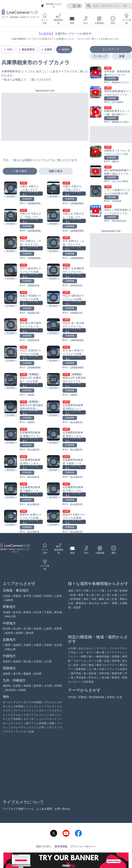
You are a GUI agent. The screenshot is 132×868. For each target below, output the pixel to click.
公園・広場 (103, 661)
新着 (122, 56)
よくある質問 (44, 809)
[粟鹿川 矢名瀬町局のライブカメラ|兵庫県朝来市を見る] (53, 270)
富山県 (17, 629)
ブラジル (49, 702)
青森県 (17, 596)
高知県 (38, 674)
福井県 (38, 629)
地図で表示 (56, 171)
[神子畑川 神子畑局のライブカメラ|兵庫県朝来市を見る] (11, 325)
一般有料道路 (102, 656)
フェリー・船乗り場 (80, 656)
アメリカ (21, 731)
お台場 (72, 648)
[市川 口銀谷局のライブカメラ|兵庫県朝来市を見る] (11, 270)
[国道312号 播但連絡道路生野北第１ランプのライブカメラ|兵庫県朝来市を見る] (11, 407)
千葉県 (48, 612)
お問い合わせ (62, 809)
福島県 (9, 600)
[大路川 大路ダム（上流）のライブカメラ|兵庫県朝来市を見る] (11, 188)
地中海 (116, 661)
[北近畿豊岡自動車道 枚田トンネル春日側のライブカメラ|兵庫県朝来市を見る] (53, 434)
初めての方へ (44, 846)
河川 (86, 20)
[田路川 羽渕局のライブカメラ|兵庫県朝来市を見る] (11, 297)
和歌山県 (10, 649)
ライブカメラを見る (30, 194)
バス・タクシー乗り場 (91, 652)
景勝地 (82, 697)
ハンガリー (40, 710)
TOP (10, 49)
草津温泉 (81, 677)
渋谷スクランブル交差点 (113, 669)
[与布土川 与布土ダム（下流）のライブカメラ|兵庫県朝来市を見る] (11, 215)
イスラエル (14, 715)
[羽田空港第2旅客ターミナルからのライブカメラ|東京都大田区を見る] (111, 95)
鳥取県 (7, 661)
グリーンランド (22, 710)
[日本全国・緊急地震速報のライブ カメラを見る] (111, 75)
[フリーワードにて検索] (89, 6)
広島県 (38, 661)
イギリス (52, 727)
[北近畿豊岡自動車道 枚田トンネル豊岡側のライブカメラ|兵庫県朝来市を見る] (11, 462)
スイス (32, 727)
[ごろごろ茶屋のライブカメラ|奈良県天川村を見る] (111, 194)
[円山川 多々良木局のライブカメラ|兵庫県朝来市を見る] (53, 325)
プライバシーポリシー (83, 846)
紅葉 (114, 599)
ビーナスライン (116, 652)
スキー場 (112, 591)
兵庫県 (48, 49)
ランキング (100, 56)
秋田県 (48, 596)
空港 (86, 591)
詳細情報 (27, 199)
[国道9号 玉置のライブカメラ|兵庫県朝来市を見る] (53, 516)
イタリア (29, 715)
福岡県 (7, 686)
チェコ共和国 (16, 706)
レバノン (41, 715)
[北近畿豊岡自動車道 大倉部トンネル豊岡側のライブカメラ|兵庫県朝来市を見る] (53, 462)
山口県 (48, 661)
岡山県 (27, 661)
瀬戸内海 (76, 673)
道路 (72, 20)
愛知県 (30, 633)
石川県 (27, 629)
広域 (31, 731)
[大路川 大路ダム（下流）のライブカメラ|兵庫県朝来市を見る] (53, 188)
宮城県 (38, 596)
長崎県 (27, 686)
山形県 (58, 596)
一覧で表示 (20, 171)
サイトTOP (45, 19)
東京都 (58, 612)
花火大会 (94, 603)
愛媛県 (27, 674)
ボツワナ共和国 (32, 702)
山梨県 (48, 629)
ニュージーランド (47, 719)
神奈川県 (10, 616)
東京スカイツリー (107, 665)
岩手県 (27, 596)
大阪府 (38, 645)
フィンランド (34, 706)
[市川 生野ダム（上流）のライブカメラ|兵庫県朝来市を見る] (53, 243)
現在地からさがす (51, 6)
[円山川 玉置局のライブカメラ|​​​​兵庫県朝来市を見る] (11, 352)
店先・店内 (80, 665)
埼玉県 (38, 612)
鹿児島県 (10, 690)
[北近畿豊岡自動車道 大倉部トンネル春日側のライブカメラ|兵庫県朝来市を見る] (11, 489)
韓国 (52, 723)
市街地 (72, 697)
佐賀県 (17, 686)
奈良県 (58, 645)
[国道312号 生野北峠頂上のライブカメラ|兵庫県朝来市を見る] (53, 379)
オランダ (29, 719)
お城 (114, 595)
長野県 (58, 629)
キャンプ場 (98, 591)
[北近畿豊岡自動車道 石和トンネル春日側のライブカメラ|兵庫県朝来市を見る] (53, 489)
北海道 (7, 596)
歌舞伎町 (81, 669)
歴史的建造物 (96, 697)
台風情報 (99, 20)
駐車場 (123, 591)
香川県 (17, 674)
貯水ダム (94, 677)
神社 (86, 599)
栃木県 (17, 612)
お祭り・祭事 (109, 603)
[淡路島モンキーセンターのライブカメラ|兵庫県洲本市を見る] (111, 154)
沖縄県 (22, 690)
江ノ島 (93, 669)
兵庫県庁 (31, 395)
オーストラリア (12, 702)
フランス (49, 706)
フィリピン (17, 723)
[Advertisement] (45, 117)
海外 (113, 20)
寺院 (94, 599)
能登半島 (117, 673)
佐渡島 (116, 656)
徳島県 (7, 674)
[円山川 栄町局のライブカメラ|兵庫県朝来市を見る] (53, 297)
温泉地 (111, 697)
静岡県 (20, 633)
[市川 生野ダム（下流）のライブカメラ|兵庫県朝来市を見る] (11, 243)
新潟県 (7, 629)
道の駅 (105, 677)
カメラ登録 (126, 19)
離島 (102, 599)
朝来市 (66, 49)
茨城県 (7, 612)
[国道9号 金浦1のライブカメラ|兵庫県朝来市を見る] (11, 516)
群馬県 (27, 612)
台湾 (41, 727)
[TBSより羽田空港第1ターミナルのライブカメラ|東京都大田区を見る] (111, 214)
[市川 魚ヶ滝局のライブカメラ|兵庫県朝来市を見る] (53, 352)
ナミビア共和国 (12, 719)
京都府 (27, 645)
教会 (91, 665)
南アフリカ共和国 (36, 723)
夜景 (81, 595)
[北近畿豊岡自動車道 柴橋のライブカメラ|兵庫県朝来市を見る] (11, 434)
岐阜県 (9, 633)
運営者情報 (61, 846)
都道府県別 (58, 19)
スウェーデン (18, 727)
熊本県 (38, 686)
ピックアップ (111, 49)
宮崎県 (58, 686)
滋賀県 (17, 645)
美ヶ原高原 (90, 673)
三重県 (7, 645)
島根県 (17, 661)
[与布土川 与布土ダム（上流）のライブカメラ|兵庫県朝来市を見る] (53, 215)
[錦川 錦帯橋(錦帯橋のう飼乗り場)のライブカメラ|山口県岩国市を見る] (111, 174)
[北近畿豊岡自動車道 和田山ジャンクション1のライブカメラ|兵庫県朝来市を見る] (53, 407)
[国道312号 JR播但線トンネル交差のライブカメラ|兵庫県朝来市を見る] (11, 379)
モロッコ (54, 715)
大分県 (48, 686)
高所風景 (89, 682)
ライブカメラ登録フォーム (18, 809)
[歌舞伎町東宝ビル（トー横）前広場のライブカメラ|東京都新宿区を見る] (111, 115)
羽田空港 (104, 673)
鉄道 (73, 595)
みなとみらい (86, 648)
